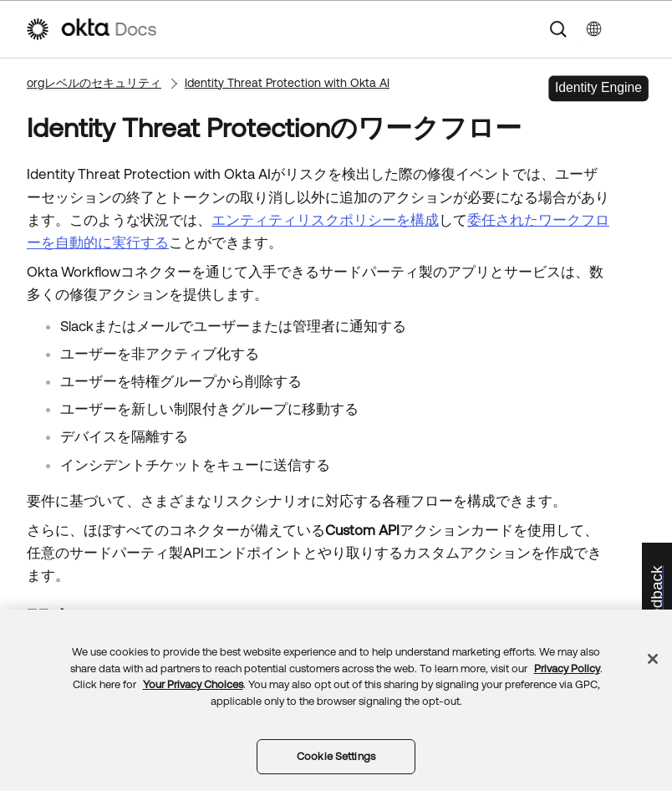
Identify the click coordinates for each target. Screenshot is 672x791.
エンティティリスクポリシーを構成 (325, 220)
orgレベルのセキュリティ (94, 83)
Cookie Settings (336, 756)
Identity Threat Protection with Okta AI (287, 83)
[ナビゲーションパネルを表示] (639, 29)
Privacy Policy (567, 669)
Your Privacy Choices (193, 684)
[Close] (653, 659)
